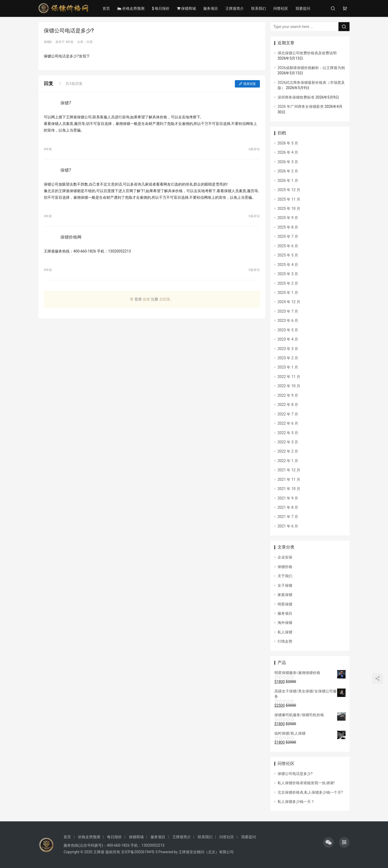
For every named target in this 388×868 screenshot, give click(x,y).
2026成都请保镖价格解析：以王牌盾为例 (311, 68)
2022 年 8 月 (288, 405)
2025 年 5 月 (288, 255)
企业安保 (285, 557)
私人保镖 (285, 632)
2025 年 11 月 (289, 199)
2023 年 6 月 (288, 321)
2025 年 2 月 (288, 283)
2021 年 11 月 (289, 479)
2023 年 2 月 (288, 358)
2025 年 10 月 (289, 208)
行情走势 (285, 641)
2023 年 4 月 (288, 339)
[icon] (328, 842)
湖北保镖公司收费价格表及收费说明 (307, 53)
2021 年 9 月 (288, 498)
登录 (138, 299)
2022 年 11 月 (289, 377)
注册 (154, 299)
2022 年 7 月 (288, 414)
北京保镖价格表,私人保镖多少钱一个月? (310, 792)
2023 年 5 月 (288, 330)
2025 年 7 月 (288, 236)
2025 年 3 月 (288, 274)
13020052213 (153, 845)
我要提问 (303, 8)
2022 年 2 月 (288, 451)
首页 (106, 8)
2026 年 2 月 (288, 171)
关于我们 (285, 576)
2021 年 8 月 (288, 507)
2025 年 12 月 (289, 190)
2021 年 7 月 (288, 517)
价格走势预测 (131, 8)
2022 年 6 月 (288, 423)
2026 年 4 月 (288, 152)
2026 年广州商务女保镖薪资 (301, 106)
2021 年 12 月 (289, 470)
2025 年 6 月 (288, 246)
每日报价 (161, 8)
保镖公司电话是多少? (295, 774)
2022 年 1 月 (288, 461)
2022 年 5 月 (288, 433)
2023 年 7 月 (288, 311)
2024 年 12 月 (289, 302)
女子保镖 (285, 585)
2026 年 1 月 (288, 181)
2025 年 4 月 (288, 265)
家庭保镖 (285, 595)
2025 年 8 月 (288, 227)
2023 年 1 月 (288, 367)
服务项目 (211, 8)
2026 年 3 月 (288, 162)
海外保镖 (285, 623)
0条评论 (254, 149)
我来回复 (247, 84)
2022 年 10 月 (289, 386)
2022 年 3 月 (288, 442)
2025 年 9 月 (288, 218)
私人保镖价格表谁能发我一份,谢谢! (306, 783)
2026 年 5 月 (288, 143)
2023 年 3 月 (288, 349)
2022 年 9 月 (288, 395)
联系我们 (259, 8)
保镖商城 (187, 8)
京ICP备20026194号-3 (139, 852)
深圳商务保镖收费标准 (296, 97)
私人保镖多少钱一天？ (296, 802)
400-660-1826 (118, 845)
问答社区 (281, 8)
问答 (90, 42)
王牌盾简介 (235, 8)
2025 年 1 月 (288, 293)
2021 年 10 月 (289, 489)
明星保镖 (285, 604)
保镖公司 (51, 56)
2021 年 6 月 (288, 526)
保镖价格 (285, 567)
